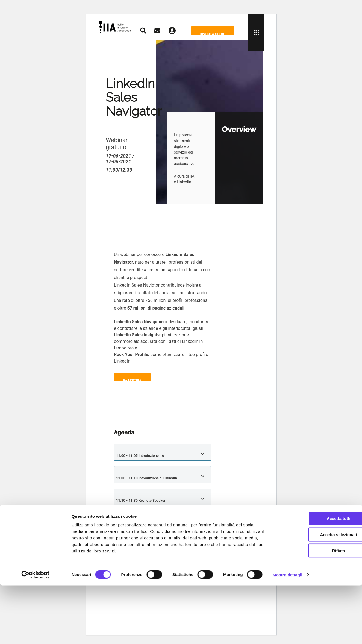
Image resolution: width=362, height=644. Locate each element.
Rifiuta (317, 609)
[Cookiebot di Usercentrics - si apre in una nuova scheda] (35, 633)
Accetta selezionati (316, 593)
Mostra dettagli (287, 633)
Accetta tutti (317, 577)
